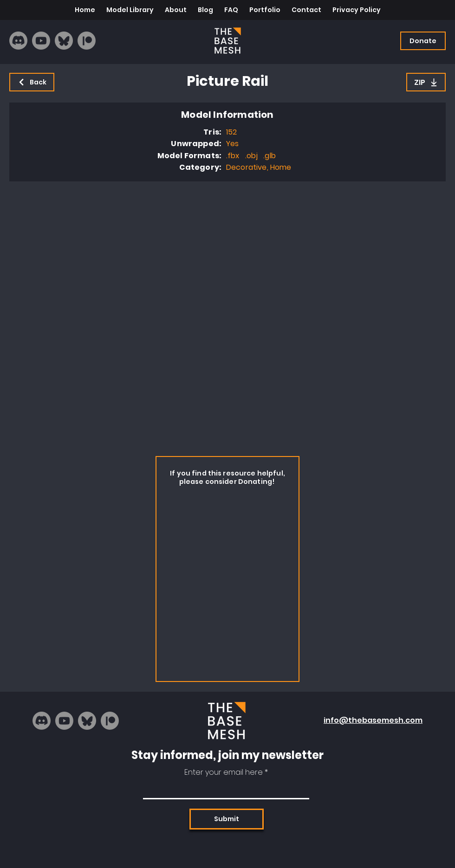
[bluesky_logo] (64, 41)
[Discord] (18, 41)
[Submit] (227, 819)
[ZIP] (426, 82)
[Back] (32, 82)
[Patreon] (87, 41)
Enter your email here (224, 772)
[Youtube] (41, 41)
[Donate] (423, 41)
